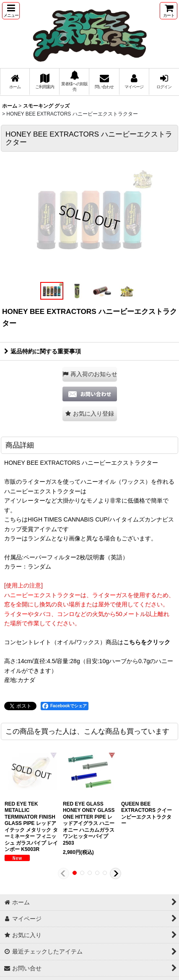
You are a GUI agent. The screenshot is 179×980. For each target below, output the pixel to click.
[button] (11, 11)
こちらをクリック (147, 642)
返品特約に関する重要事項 (43, 351)
